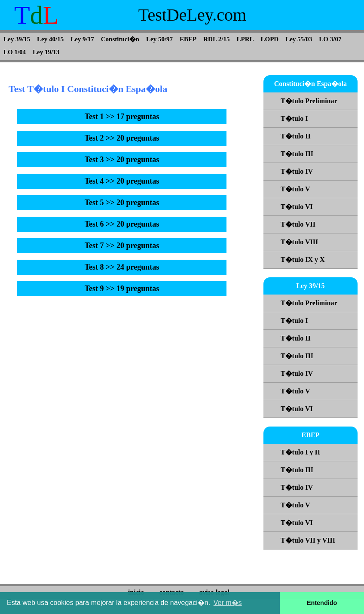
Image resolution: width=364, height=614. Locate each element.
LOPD (270, 39)
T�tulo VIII (299, 242)
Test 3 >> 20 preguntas (122, 160)
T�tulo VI (297, 207)
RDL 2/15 (216, 39)
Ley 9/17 (82, 39)
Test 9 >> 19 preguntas (122, 289)
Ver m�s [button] (228, 603)
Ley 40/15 (50, 39)
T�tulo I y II (300, 452)
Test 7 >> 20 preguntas (122, 246)
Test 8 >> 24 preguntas (122, 267)
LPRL (245, 39)
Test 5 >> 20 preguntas (122, 203)
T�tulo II (296, 136)
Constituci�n (120, 39)
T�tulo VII (298, 224)
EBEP (188, 39)
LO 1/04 (15, 52)
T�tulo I (294, 118)
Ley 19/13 (46, 52)
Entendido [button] (322, 603)
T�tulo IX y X (303, 259)
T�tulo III (297, 154)
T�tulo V (295, 189)
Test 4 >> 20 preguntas (122, 181)
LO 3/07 (330, 39)
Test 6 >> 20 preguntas (122, 224)
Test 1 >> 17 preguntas (122, 117)
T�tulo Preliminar (309, 101)
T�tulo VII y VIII (308, 540)
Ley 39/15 (17, 39)
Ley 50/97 (159, 39)
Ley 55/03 (299, 39)
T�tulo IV (297, 171)
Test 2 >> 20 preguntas (122, 138)
